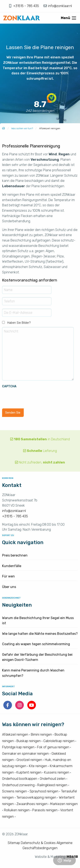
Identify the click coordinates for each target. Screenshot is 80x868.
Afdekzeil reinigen (15, 735)
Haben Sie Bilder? (19, 323)
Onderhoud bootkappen (20, 779)
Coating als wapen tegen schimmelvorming (36, 644)
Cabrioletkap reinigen (59, 741)
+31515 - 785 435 (26, 6)
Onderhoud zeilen (53, 779)
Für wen (8, 576)
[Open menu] (74, 18)
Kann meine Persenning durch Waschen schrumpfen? (33, 673)
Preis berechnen (15, 555)
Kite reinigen (38, 766)
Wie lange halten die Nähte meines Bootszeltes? (40, 634)
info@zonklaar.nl (60, 6)
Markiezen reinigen (64, 804)
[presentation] (34, 397)
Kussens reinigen (57, 772)
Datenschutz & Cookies (38, 843)
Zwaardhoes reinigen (32, 804)
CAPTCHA (9, 386)
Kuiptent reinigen (29, 772)
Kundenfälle (12, 566)
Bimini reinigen (41, 735)
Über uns (9, 587)
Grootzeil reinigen (29, 760)
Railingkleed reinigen (52, 785)
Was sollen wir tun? (22, 128)
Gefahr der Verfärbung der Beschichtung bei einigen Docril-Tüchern (37, 657)
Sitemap (14, 843)
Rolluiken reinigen (17, 810)
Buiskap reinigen (29, 741)
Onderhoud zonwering (18, 785)
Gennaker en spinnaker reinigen (25, 754)
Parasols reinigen (45, 810)
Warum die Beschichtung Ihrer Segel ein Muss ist (38, 621)
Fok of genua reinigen (53, 747)
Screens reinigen (14, 791)
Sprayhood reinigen (44, 791)
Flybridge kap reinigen (18, 747)
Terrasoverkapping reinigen (36, 797)
